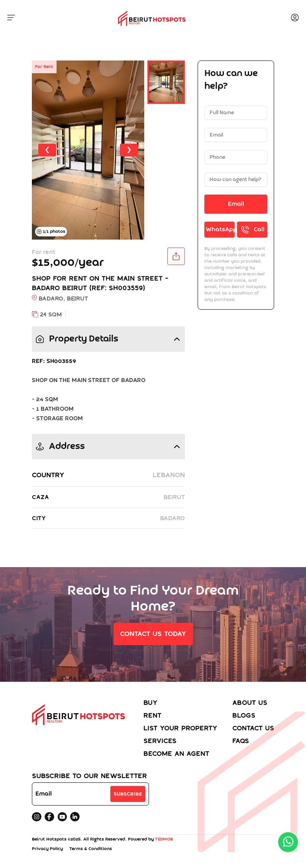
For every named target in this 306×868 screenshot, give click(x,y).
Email (236, 204)
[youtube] (62, 817)
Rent (152, 715)
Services (160, 741)
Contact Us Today (153, 634)
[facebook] (49, 817)
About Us (250, 703)
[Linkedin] (75, 817)
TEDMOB (164, 839)
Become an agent (176, 754)
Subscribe (128, 794)
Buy (151, 703)
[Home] (80, 730)
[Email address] (72, 794)
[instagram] (37, 817)
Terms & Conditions (91, 849)
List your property (180, 728)
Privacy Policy (47, 849)
